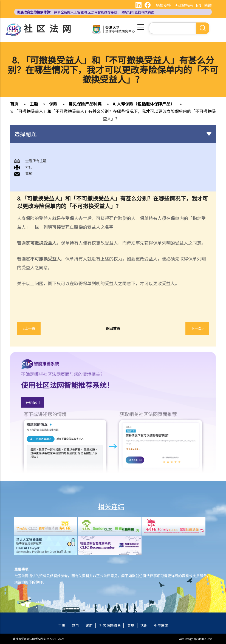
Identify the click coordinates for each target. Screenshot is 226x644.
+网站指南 (184, 5)
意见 (131, 626)
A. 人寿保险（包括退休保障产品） (144, 104)
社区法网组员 (110, 626)
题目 (75, 626)
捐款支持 (163, 5)
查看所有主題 (36, 161)
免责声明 (161, 626)
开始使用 (33, 402)
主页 (62, 626)
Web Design (186, 639)
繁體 (208, 5)
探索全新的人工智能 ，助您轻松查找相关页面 (86, 12)
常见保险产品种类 (85, 104)
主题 (34, 104)
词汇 (89, 626)
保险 (53, 104)
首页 (14, 104)
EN (198, 5)
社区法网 (49, 28)
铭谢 (144, 626)
